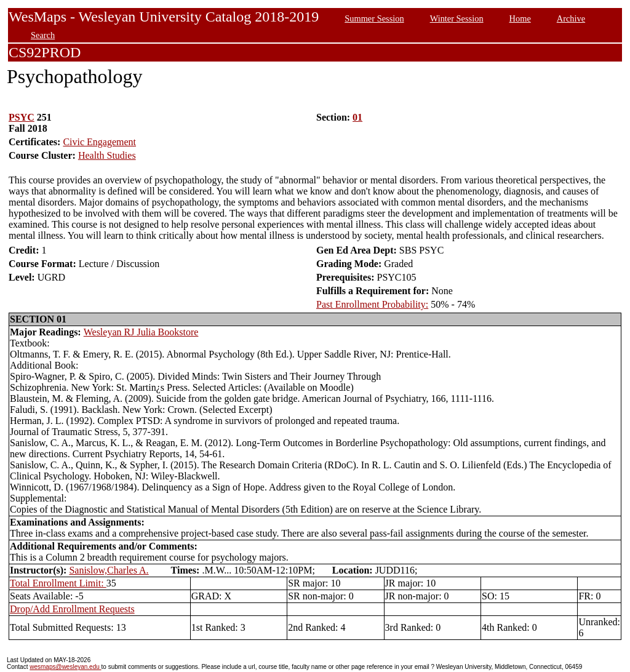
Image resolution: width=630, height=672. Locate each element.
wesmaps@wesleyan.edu (65, 667)
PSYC (22, 117)
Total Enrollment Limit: (58, 583)
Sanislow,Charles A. (109, 570)
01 (357, 117)
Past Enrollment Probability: (372, 304)
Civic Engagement (99, 142)
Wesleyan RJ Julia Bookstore (141, 332)
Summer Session (374, 18)
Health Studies (107, 155)
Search (43, 35)
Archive (571, 18)
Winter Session (457, 18)
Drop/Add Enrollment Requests (72, 609)
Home (520, 18)
